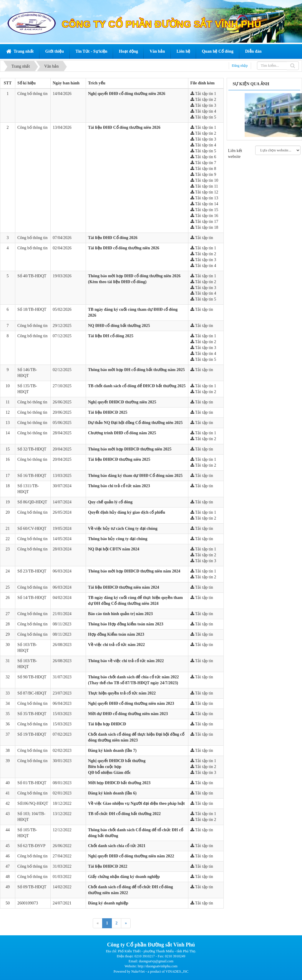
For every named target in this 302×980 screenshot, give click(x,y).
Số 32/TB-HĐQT (32, 449)
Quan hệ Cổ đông (218, 51)
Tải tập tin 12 (204, 192)
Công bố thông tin (33, 94)
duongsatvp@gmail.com (156, 961)
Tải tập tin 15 (204, 210)
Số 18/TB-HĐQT (32, 309)
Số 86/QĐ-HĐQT (32, 502)
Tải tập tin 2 (203, 100)
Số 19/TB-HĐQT (32, 734)
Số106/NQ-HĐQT (33, 803)
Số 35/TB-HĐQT (32, 714)
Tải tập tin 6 (203, 157)
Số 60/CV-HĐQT (32, 529)
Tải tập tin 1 (203, 94)
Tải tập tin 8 (203, 169)
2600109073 (28, 903)
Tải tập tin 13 (204, 198)
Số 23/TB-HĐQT (32, 571)
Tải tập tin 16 (204, 216)
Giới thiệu (55, 51)
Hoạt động (128, 51)
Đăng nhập (240, 66)
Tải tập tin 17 (204, 222)
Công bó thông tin (32, 402)
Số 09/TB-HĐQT (32, 887)
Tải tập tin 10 (204, 180)
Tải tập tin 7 (203, 163)
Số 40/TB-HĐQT (32, 276)
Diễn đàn (253, 51)
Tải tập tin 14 (204, 204)
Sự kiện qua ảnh (251, 84)
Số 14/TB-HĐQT (32, 598)
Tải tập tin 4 (203, 111)
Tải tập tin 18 (204, 227)
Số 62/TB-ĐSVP (31, 846)
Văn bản (157, 51)
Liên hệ (184, 51)
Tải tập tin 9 (203, 175)
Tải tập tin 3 (203, 105)
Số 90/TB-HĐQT (32, 677)
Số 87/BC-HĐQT (32, 693)
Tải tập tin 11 (204, 186)
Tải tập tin (202, 238)
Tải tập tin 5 (203, 117)
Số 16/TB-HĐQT (32, 476)
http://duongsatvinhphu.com (158, 966)
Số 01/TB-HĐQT (32, 783)
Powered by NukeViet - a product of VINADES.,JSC (151, 971)
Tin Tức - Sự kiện (92, 51)
